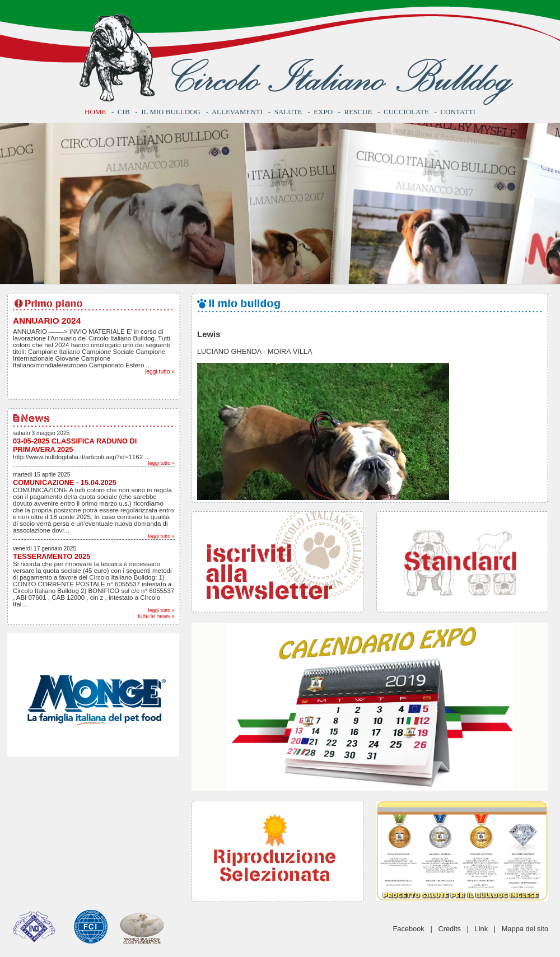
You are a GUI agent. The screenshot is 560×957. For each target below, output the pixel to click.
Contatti (458, 112)
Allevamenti (237, 112)
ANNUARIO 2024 (47, 321)
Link (481, 929)
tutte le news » (156, 616)
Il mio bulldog (171, 112)
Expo (323, 112)
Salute (288, 112)
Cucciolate (406, 112)
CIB (124, 112)
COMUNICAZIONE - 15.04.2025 (65, 482)
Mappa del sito (525, 929)
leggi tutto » (160, 372)
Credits (449, 929)
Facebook (409, 929)
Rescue (358, 112)
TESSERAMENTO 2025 (52, 556)
